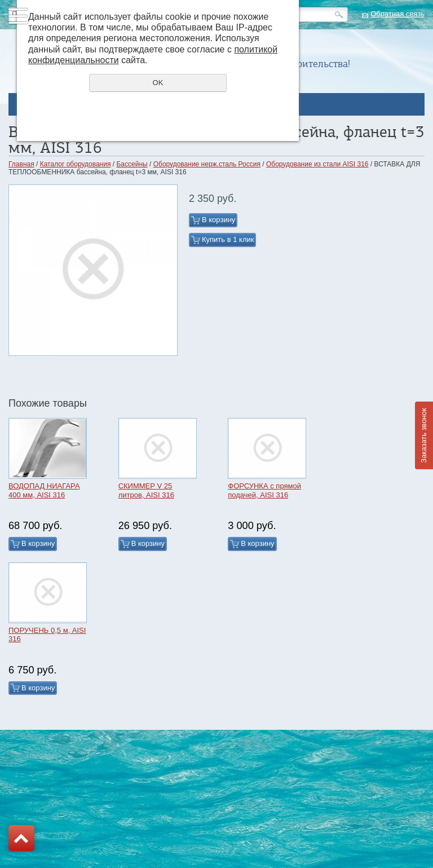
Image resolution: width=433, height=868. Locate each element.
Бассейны (132, 164)
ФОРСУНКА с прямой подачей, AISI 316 (264, 490)
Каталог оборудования (76, 164)
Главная (21, 164)
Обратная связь (397, 14)
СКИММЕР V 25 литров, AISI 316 (146, 490)
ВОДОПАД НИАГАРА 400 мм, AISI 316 (44, 490)
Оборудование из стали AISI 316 (317, 164)
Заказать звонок (424, 435)
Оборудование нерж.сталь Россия (207, 164)
